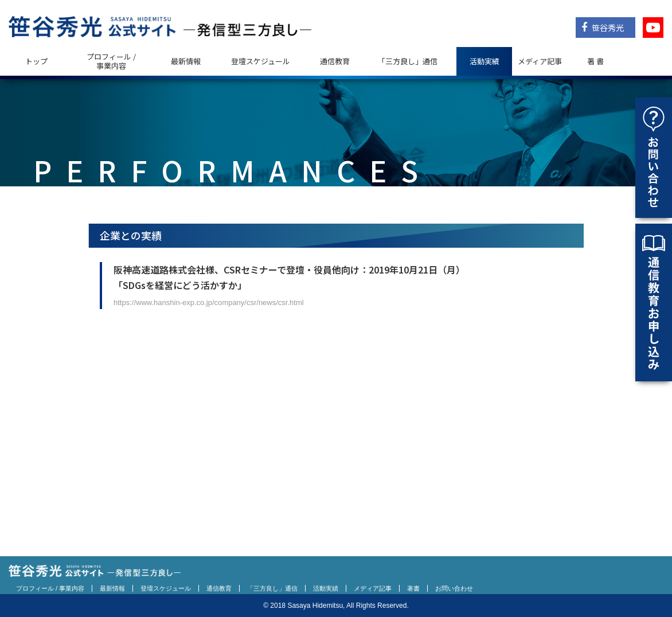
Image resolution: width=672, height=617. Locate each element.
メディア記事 (540, 61)
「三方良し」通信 (272, 588)
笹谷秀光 (603, 28)
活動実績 (485, 61)
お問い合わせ (454, 588)
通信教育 (335, 61)
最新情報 (186, 61)
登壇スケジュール (261, 61)
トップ (36, 61)
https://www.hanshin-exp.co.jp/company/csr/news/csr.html (209, 302)
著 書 (595, 61)
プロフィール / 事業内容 (111, 61)
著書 (413, 588)
